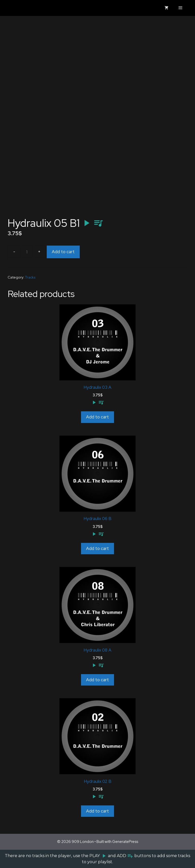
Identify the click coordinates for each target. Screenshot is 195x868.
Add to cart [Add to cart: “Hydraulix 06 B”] (97, 548)
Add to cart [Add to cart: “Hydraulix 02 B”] (97, 811)
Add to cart (63, 252)
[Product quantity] (27, 252)
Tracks (30, 277)
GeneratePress (125, 842)
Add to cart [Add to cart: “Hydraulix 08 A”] (97, 680)
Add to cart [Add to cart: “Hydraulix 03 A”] (97, 417)
